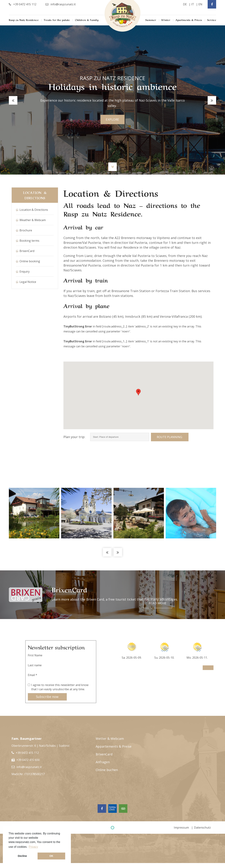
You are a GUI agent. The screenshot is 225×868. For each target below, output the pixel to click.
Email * (33, 675)
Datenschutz (202, 828)
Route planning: (170, 437)
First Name (35, 655)
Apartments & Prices (189, 20)
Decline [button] (22, 856)
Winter (166, 20)
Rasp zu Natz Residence (24, 20)
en (200, 4)
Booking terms (29, 241)
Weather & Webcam (33, 220)
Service (212, 20)
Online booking (30, 261)
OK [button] (51, 856)
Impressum (181, 828)
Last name (35, 665)
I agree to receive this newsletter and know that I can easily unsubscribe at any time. (60, 687)
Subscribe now (47, 697)
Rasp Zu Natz (123, 16)
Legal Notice (28, 282)
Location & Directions (34, 210)
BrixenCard (27, 251)
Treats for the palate (57, 20)
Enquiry (25, 272)
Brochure (26, 230)
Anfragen (103, 762)
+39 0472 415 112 (27, 753)
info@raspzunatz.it (29, 767)
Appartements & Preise (114, 746)
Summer (151, 20)
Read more (197, 595)
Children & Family (87, 20)
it (193, 4)
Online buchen (107, 770)
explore (113, 120)
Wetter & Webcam (110, 739)
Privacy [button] (33, 847)
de (185, 4)
